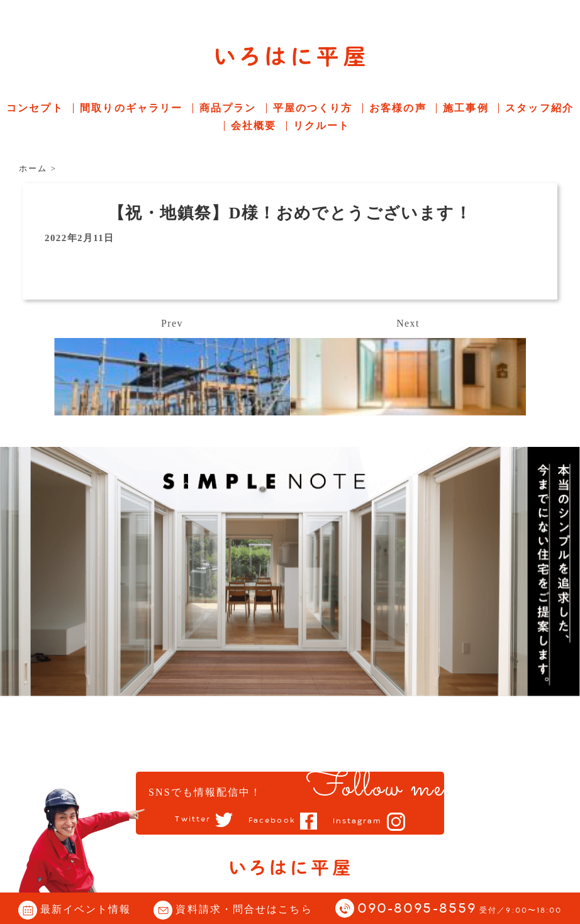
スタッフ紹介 (539, 108)
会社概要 (254, 126)
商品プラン (228, 108)
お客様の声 (398, 108)
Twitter (193, 820)
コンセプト (35, 108)
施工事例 (466, 108)
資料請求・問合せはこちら (244, 909)
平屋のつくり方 (313, 108)
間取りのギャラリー (131, 108)
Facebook (272, 821)
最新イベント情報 (86, 909)
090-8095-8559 (460, 909)
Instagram (358, 821)
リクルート (322, 126)
